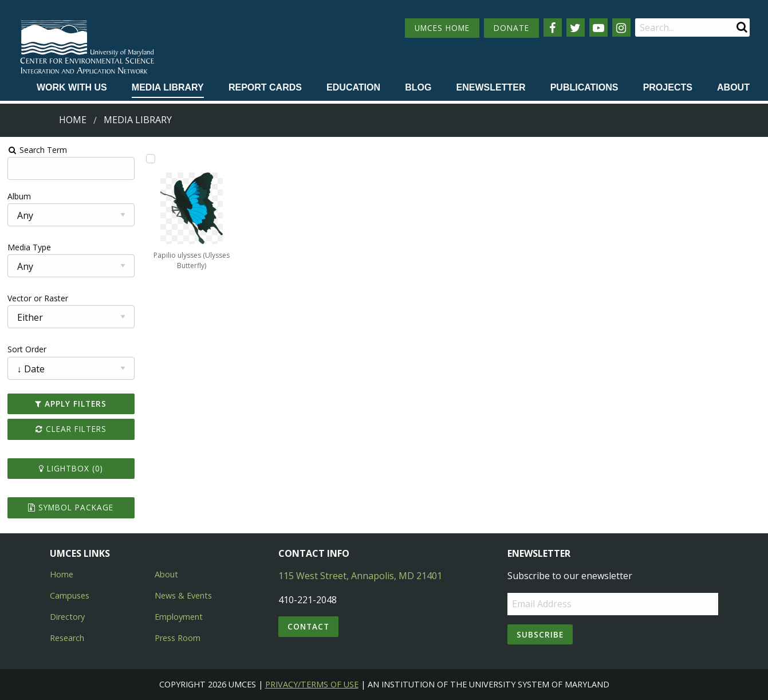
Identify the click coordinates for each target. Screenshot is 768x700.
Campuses (70, 595)
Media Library (168, 87)
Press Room (178, 638)
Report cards (265, 87)
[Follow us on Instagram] (621, 27)
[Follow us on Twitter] (576, 27)
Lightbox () (71, 468)
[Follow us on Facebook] (553, 27)
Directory (67, 617)
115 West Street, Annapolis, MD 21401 (360, 576)
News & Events (183, 595)
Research (67, 638)
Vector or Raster (38, 298)
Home (73, 120)
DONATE (511, 28)
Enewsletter (491, 87)
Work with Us (72, 87)
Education (353, 87)
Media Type (29, 247)
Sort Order (27, 349)
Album (19, 196)
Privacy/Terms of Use (312, 684)
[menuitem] (72, 88)
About (733, 87)
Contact (308, 626)
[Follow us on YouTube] (598, 27)
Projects (668, 87)
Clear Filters (71, 429)
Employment (179, 617)
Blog (418, 87)
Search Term (38, 150)
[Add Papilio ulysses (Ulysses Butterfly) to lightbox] (151, 159)
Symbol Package (71, 507)
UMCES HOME (442, 28)
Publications (584, 87)
